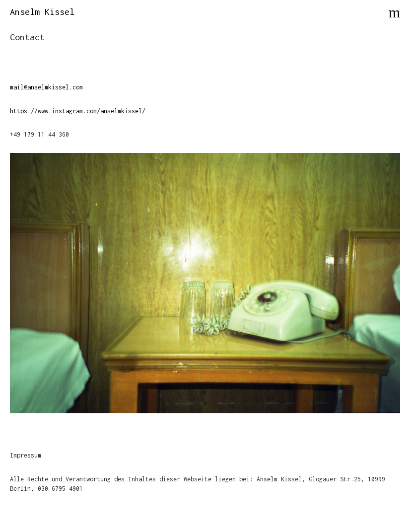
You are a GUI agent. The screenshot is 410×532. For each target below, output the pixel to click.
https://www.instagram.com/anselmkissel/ (78, 111)
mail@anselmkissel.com (46, 87)
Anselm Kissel (42, 12)
